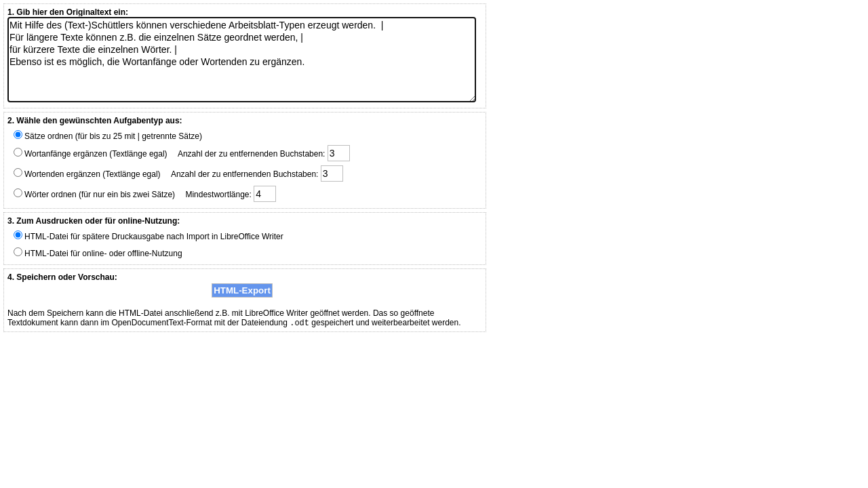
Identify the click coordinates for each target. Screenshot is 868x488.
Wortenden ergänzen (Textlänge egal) (87, 174)
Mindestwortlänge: (231, 194)
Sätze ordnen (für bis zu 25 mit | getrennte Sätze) (108, 136)
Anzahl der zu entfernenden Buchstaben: (264, 153)
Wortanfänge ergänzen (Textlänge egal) (91, 153)
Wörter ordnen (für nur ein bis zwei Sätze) (94, 194)
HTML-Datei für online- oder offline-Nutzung (98, 253)
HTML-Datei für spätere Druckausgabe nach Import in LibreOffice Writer (149, 236)
